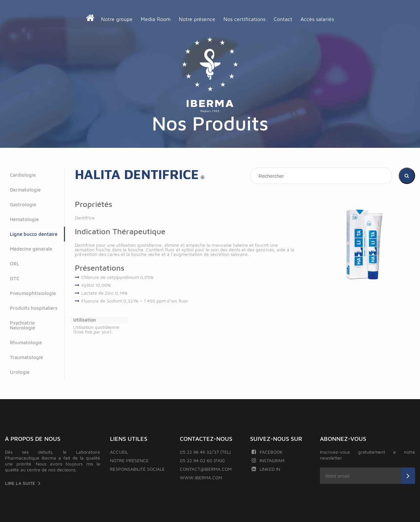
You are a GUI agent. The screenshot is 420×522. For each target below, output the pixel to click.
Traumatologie (26, 357)
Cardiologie (23, 175)
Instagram (268, 460)
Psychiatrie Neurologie (22, 325)
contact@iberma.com (206, 469)
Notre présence (197, 19)
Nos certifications (244, 19)
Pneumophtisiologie (33, 293)
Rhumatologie (26, 342)
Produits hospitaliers (34, 308)
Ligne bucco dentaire (34, 234)
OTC (15, 278)
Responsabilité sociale (137, 469)
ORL (15, 264)
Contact (283, 19)
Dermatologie (25, 190)
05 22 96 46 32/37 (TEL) (205, 452)
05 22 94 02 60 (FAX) (202, 460)
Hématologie (24, 219)
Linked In (266, 469)
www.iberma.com (201, 477)
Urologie (20, 372)
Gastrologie (23, 204)
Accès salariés (317, 19)
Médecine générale (31, 249)
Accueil (119, 452)
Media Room (156, 19)
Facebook (267, 452)
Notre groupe (117, 19)
